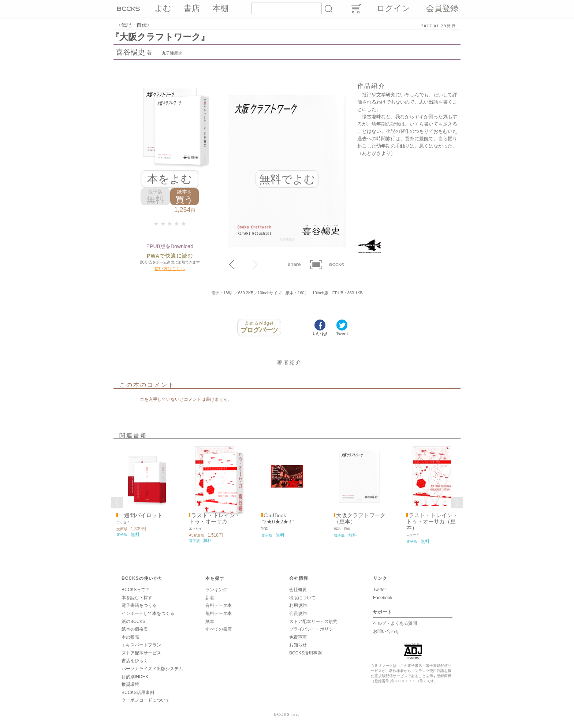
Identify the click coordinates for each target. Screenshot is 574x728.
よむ (163, 8)
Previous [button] (117, 503)
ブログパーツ (259, 327)
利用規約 (298, 605)
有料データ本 (219, 605)
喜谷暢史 (130, 52)
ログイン (394, 8)
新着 (210, 598)
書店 (192, 8)
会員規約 (298, 613)
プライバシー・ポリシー (313, 629)
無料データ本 (219, 613)
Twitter (379, 590)
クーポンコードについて (146, 700)
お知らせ (298, 645)
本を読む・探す (137, 598)
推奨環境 (130, 684)
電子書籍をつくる (139, 605)
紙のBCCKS (133, 621)
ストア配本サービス (141, 653)
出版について (302, 598)
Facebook (383, 598)
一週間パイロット (141, 515)
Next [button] (457, 503)
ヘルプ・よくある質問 (395, 623)
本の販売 (130, 637)
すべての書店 (219, 629)
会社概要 (298, 590)
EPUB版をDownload (170, 246)
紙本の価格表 (135, 629)
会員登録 (442, 8)
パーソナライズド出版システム (152, 669)
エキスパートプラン (141, 645)
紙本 (210, 621)
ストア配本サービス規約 (313, 621)
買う (184, 197)
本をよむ (170, 179)
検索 (328, 8)
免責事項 (298, 637)
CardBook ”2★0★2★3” (277, 518)
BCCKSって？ (136, 590)
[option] (142, 492)
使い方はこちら (170, 269)
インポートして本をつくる (148, 613)
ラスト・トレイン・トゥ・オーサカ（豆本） (432, 522)
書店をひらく (135, 661)
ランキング (216, 590)
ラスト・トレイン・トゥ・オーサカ (215, 518)
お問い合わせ (386, 631)
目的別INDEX (135, 677)
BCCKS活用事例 (138, 692)
